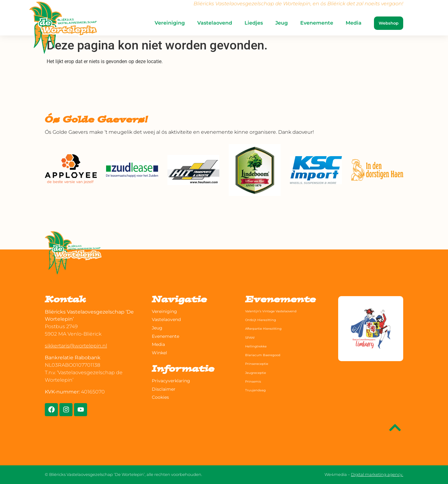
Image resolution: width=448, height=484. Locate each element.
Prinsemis (256, 381)
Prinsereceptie (261, 363)
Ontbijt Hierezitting (266, 319)
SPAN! (252, 337)
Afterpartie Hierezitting (271, 328)
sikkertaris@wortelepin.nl (76, 346)
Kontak (65, 300)
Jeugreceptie (259, 372)
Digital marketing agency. (377, 474)
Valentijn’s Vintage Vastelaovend (280, 311)
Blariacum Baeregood (269, 355)
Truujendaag (259, 390)
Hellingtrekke (260, 346)
